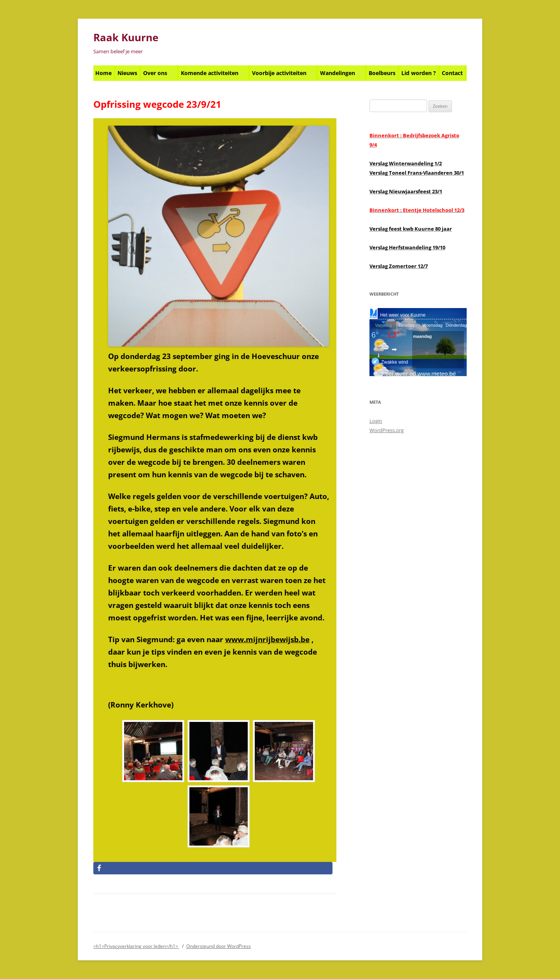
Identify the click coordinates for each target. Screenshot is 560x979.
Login (376, 421)
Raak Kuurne (126, 37)
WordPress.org (387, 430)
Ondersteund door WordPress (219, 946)
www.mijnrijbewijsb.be (267, 639)
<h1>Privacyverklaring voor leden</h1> (136, 946)
